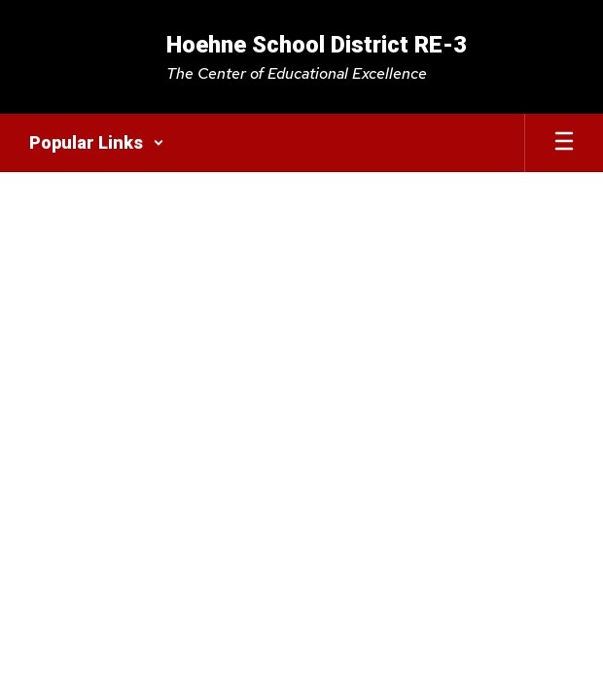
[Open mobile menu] (564, 143)
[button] (97, 143)
